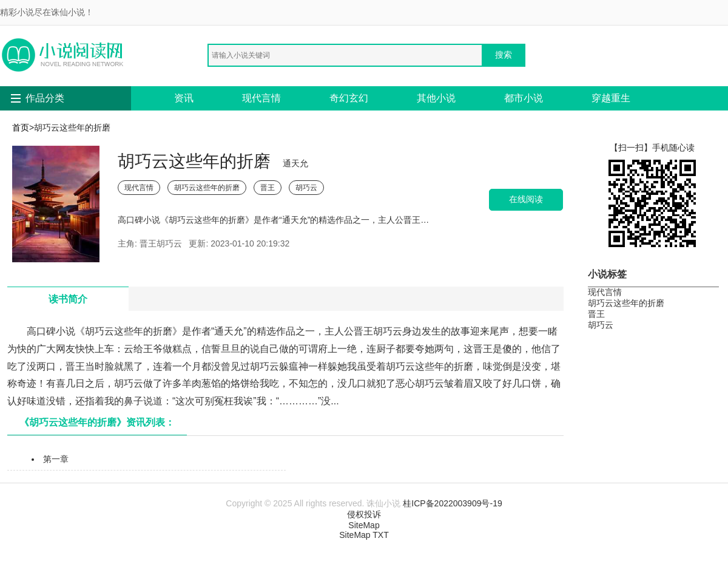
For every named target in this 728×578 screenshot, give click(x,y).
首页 (21, 127)
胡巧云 (306, 188)
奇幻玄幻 (349, 98)
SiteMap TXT (364, 535)
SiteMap (364, 525)
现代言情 (261, 98)
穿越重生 (611, 98)
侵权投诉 (364, 514)
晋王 (268, 188)
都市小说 (524, 98)
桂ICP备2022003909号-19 (452, 503)
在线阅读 (526, 199)
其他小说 (436, 98)
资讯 (184, 98)
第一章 (56, 459)
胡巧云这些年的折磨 (207, 188)
